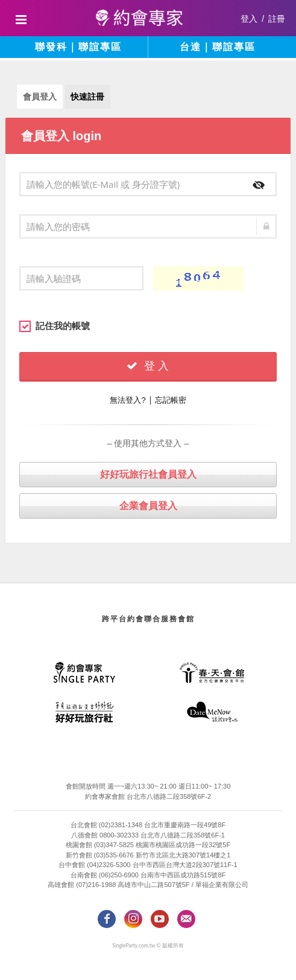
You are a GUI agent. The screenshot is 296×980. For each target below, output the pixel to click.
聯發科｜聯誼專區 (78, 47)
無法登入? (128, 400)
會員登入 (40, 97)
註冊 (277, 19)
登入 (249, 19)
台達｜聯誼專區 (218, 47)
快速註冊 (87, 97)
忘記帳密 (171, 400)
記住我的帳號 (55, 326)
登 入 (148, 366)
